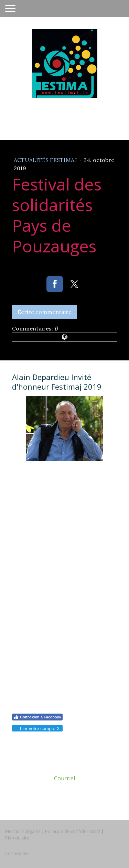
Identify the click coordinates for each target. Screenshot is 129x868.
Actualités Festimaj (46, 160)
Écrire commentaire (45, 312)
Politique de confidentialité (73, 831)
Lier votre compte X (37, 729)
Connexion (17, 853)
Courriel (64, 778)
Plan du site (17, 838)
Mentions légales (23, 831)
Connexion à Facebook (37, 717)
